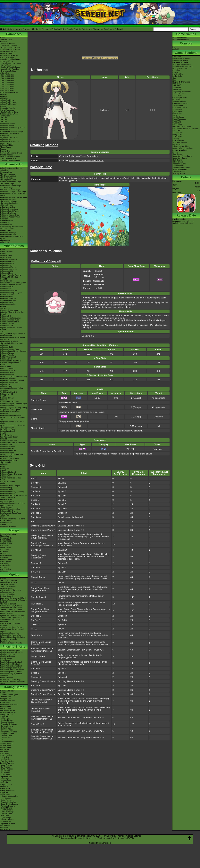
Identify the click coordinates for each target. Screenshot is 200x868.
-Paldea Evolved (7, 744)
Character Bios (6, 172)
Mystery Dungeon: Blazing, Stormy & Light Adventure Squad (14, 409)
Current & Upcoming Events (11, 153)
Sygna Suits (177, 96)
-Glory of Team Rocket (9, 796)
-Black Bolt (4, 716)
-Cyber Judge (5, 818)
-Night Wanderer (7, 810)
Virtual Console (6, 507)
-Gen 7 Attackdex (7, 87)
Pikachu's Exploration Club (11, 668)
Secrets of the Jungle (8, 639)
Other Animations (7, 229)
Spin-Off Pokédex (7, 100)
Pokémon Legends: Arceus (11, 285)
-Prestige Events (179, 172)
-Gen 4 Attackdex (7, 81)
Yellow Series (5, 548)
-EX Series (4, 757)
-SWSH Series (6, 747)
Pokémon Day (6, 139)
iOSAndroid (175, 48)
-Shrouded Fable (7, 730)
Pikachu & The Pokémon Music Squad (12, 683)
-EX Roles (176, 99)
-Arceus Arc (177, 90)
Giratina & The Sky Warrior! (11, 606)
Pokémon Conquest (8, 378)
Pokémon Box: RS (7, 449)
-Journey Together (7, 722)
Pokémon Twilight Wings (10, 211)
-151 (2, 740)
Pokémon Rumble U (8, 375)
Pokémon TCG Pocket (9, 277)
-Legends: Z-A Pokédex (9, 69)
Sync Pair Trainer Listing (182, 64)
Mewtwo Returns (7, 588)
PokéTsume (5, 242)
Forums (26, 29)
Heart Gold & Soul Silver (10, 402)
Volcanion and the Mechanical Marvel (12, 630)
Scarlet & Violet (6, 256)
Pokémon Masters (180, 38)
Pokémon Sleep (6, 273)
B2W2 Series (5, 565)
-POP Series (5, 775)
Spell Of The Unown (8, 586)
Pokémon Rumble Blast (9, 382)
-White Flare (5, 718)
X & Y (2, 332)
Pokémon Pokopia (7, 261)
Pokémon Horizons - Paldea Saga (13, 197)
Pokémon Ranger (7, 453)
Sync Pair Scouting (180, 68)
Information (177, 57)
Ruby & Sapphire (7, 435)
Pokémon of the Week (9, 114)
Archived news (6, 40)
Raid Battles (5, 703)
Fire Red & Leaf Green (9, 437)
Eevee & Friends (7, 678)
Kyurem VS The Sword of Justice (13, 616)
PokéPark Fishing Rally (9, 460)
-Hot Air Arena (6, 798)
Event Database (6, 155)
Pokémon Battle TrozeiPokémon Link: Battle (13, 338)
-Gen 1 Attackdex (7, 75)
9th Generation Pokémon (10, 157)
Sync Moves (177, 125)
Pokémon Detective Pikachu (11, 643)
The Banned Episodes (9, 203)
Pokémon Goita (6, 523)
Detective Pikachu (7, 324)
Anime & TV (14, 164)
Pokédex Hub (58, 29)
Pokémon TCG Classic (9, 705)
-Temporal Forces (7, 734)
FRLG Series (5, 554)
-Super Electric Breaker (9, 804)
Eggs (175, 80)
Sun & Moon (5, 308)
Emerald (4, 439)
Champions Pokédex (103, 29)
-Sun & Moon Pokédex (9, 55)
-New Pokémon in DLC (9, 159)
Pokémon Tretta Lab (8, 373)
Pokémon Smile (6, 296)
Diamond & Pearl (7, 398)
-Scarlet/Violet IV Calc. (9, 112)
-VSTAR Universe (7, 820)
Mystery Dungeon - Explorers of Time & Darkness (13, 426)
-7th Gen (4, 122)
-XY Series (4, 751)
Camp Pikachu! (6, 658)
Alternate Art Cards (8, 701)
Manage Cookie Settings (130, 836)
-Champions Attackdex (9, 92)
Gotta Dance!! (6, 660)
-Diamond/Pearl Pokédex (10, 50)
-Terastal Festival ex (8, 802)
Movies (14, 575)
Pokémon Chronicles (8, 199)
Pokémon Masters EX (9, 269)
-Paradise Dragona (8, 806)
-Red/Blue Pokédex (8, 44)
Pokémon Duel (6, 359)
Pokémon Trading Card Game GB (13, 495)
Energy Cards (6, 699)
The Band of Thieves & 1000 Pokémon (11, 344)
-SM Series (5, 749)
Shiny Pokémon (6, 205)
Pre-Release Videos (180, 60)
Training (176, 138)
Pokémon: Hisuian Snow (10, 215)
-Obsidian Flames (7, 742)
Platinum (4, 400)
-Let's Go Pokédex (7, 57)
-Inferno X (4, 786)
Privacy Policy (109, 836)
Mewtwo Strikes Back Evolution (12, 637)
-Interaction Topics (180, 107)
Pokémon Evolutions (8, 213)
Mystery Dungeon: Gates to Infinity (14, 376)
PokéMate (4, 464)
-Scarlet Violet (6, 746)
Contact (36, 29)
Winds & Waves (6, 252)
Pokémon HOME (7, 287)
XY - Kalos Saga (7, 188)
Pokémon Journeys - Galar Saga (13, 192)
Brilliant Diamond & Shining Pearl (13, 283)
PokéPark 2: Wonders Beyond (12, 380)
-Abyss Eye (5, 779)
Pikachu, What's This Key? (11, 680)
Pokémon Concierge (8, 233)
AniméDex (4, 170)
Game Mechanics (7, 110)
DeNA (197, 183)
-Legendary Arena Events (182, 156)
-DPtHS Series (6, 755)
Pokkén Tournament (8, 357)
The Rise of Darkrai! (8, 604)
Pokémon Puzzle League (10, 486)
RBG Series (5, 546)
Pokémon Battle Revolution (11, 415)
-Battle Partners (6, 800)
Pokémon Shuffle (7, 347)
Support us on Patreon (100, 843)
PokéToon (4, 219)
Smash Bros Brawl (7, 431)
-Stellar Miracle (6, 808)
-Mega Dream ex (7, 785)
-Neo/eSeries (5, 759)
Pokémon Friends (7, 263)
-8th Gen (4, 120)
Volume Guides (6, 544)
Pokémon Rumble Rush (9, 320)
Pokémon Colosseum (9, 441)
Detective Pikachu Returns (11, 275)
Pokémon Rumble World (10, 349)
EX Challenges (178, 140)
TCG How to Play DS (8, 392)
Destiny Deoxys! (7, 596)
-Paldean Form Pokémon (10, 161)
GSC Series (5, 550)
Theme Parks (5, 147)
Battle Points (177, 144)
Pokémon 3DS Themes (9, 511)
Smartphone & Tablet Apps (11, 513)
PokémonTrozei (6, 456)
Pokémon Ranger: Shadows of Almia (12, 422)
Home (17, 29)
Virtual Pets (5, 515)
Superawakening (179, 101)
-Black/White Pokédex (9, 51)
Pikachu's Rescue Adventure (11, 652)
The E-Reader (6, 462)
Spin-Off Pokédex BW (9, 104)
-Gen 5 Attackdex (7, 83)
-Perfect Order (6, 708)
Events (175, 152)
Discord (46, 29)
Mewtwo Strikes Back (9, 582)
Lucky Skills (177, 76)
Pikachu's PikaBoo (7, 656)
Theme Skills (178, 133)
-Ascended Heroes (8, 710)
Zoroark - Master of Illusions (11, 610)
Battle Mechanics (179, 119)
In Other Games (6, 505)
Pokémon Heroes (7, 592)
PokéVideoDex (6, 225)
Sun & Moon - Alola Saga (10, 190)
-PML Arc (176, 86)
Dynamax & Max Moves (182, 127)
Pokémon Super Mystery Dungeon (14, 351)
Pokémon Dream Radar (9, 371)
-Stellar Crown (6, 728)
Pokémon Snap (6, 488)
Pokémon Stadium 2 (8, 472)
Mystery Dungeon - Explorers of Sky (13, 418)
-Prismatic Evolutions (8, 724)
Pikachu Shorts (14, 647)
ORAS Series (5, 569)
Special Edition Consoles (10, 509)
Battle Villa (177, 121)
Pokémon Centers (7, 126)
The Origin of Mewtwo (9, 580)
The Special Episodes (9, 201)
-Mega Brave (5, 788)
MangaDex (4, 536)
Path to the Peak (7, 221)
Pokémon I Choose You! (10, 633)
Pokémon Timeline (7, 124)
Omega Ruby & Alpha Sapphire (12, 334)
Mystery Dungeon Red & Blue (12, 454)
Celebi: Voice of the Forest (11, 590)
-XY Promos (5, 773)
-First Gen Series (7, 761)
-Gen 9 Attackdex (7, 91)
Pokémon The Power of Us (11, 635)
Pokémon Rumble (7, 406)
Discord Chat (5, 151)
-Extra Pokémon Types (9, 695)
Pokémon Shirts (6, 145)
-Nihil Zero (4, 783)
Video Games (14, 246)
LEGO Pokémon (7, 143)
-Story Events (178, 162)
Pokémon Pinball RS (8, 451)
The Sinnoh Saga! (7, 184)
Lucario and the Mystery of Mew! (13, 598)
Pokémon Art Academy (9, 341)
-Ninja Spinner (6, 781)
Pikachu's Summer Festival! (11, 662)
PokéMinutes (5, 223)
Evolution (176, 70)
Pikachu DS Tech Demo (9, 458)
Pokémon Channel (7, 447)
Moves (175, 72)
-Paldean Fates (6, 736)
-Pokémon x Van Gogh (9, 137)
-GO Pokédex (6, 65)
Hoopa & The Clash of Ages (11, 627)
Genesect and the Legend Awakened (10, 620)
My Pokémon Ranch (8, 429)
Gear (174, 78)
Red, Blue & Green (8, 482)
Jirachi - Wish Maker (8, 594)
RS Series (4, 552)
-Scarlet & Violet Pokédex (10, 67)
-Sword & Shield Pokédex (10, 59)
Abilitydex (4, 98)
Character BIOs (6, 538)
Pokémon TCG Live (8, 304)
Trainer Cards (6, 697)
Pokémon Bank (6, 335)
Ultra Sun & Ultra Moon (9, 310)
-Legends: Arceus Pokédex (11, 63)
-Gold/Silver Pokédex (8, 46)
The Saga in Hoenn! (8, 180)
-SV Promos (5, 767)
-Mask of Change (7, 812)
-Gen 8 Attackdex (7, 89)
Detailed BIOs (6, 540)
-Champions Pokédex (9, 71)
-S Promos (4, 827)
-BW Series (5, 753)
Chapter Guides (6, 542)
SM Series (4, 571)
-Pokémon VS (6, 822)
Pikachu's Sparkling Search (11, 672)
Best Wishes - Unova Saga (11, 186)
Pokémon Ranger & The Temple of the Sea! (14, 601)
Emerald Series (6, 556)
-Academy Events (179, 164)
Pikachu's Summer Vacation (11, 650)
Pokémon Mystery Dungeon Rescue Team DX (11, 294)
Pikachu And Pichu (8, 654)
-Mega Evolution (7, 714)
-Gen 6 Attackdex (7, 85)
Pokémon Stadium (7, 493)
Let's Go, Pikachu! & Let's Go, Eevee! (12, 313)
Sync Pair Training (180, 142)
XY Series (4, 567)
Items (175, 115)
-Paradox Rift (5, 738)
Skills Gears (177, 137)
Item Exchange (178, 117)
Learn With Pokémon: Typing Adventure (11, 389)
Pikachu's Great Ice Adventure (12, 670)
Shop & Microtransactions (183, 148)
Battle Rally (177, 123)
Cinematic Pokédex (8, 108)
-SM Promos (5, 771)
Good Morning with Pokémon (12, 227)
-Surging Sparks (7, 726)
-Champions (5, 116)
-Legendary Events (180, 158)
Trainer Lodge (178, 105)
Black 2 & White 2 (7, 369)
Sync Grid (176, 131)
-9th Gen (4, 118)
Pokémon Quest (7, 326)
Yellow (3, 484)
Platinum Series (6, 559)
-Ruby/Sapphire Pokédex (10, 48)
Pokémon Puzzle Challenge (11, 474)
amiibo (3, 517)
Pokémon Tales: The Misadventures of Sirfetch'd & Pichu (12, 236)
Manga (14, 530)
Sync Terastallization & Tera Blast (185, 129)
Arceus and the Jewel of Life (11, 608)
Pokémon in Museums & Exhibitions (10, 134)
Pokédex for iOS (7, 394)
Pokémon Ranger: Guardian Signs (14, 404)
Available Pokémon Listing (183, 66)
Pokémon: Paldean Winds (10, 217)
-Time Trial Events (179, 170)
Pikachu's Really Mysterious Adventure (11, 675)
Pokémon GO (6, 265)
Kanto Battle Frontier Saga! (11, 182)
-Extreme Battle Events (181, 168)
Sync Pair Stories (179, 94)
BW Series (4, 563)
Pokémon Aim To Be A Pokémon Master (13, 194)
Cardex (3, 106)
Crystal (3, 470)
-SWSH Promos (6, 769)
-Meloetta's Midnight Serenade (12, 618)
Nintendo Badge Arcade (9, 363)
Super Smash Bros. (8, 497)
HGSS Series (5, 561)
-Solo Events (177, 160)
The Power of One (7, 584)
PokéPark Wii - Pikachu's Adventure (10, 413)
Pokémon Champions (9, 259)
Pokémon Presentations (10, 141)
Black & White (6, 367)
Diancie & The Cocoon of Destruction (10, 624)
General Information (8, 534)
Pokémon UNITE (7, 271)
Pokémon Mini (6, 476)
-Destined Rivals (7, 720)
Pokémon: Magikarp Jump (10, 318)
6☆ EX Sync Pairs (180, 98)
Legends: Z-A (5, 257)
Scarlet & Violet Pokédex (78, 29)
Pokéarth (119, 29)
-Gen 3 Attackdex (7, 79)
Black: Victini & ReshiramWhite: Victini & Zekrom (12, 613)
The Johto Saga (6, 178)
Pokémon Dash (6, 445)
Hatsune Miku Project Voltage (12, 131)
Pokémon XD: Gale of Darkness (13, 443)
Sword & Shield (6, 281)
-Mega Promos (6, 765)
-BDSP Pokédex (7, 61)
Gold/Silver (4, 468)
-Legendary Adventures (182, 92)
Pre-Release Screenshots (183, 59)
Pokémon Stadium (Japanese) (12, 492)
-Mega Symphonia (7, 790)
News (2, 38)
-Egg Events (177, 154)
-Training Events (179, 174)
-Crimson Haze (6, 814)
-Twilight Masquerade (9, 732)
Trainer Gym (177, 109)
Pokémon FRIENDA (8, 527)
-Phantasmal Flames (8, 712)
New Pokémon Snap (8, 300)
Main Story (177, 84)
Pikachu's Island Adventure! (11, 666)
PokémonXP (5, 130)
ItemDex (4, 94)
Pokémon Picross (7, 353)
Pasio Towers (178, 111)
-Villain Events (178, 166)
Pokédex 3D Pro (7, 386)
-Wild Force (5, 816)
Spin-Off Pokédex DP (8, 102)
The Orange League (8, 176)
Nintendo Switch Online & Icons (12, 519)
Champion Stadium (180, 103)
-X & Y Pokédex (6, 53)
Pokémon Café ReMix (9, 267)
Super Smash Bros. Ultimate (11, 328)
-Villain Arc (177, 88)
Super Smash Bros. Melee (10, 478)
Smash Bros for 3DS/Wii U (11, 361)
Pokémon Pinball (7, 490)
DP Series (4, 557)
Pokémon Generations (9, 209)
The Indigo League (8, 174)
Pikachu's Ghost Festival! (10, 664)
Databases (14, 34)
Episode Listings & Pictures (11, 168)
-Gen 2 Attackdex (7, 77)
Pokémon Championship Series (12, 128)
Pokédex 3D (5, 384)
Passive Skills (178, 74)
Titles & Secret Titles (180, 146)
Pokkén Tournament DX (9, 322)
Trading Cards (14, 687)
